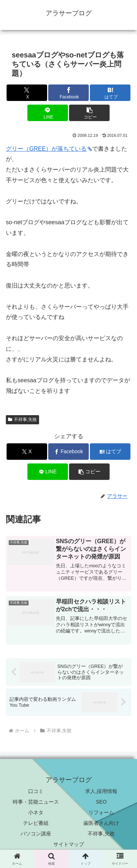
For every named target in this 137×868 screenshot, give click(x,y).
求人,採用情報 (101, 791)
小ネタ (36, 812)
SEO (101, 802)
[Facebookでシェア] (68, 93)
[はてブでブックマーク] (110, 93)
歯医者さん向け (101, 823)
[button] (89, 113)
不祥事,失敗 (22, 420)
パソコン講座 (36, 834)
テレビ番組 (36, 823)
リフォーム (101, 812)
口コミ (36, 791)
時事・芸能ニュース (36, 802)
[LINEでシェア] (48, 113)
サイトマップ (69, 844)
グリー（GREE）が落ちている (49, 149)
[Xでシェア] (27, 93)
